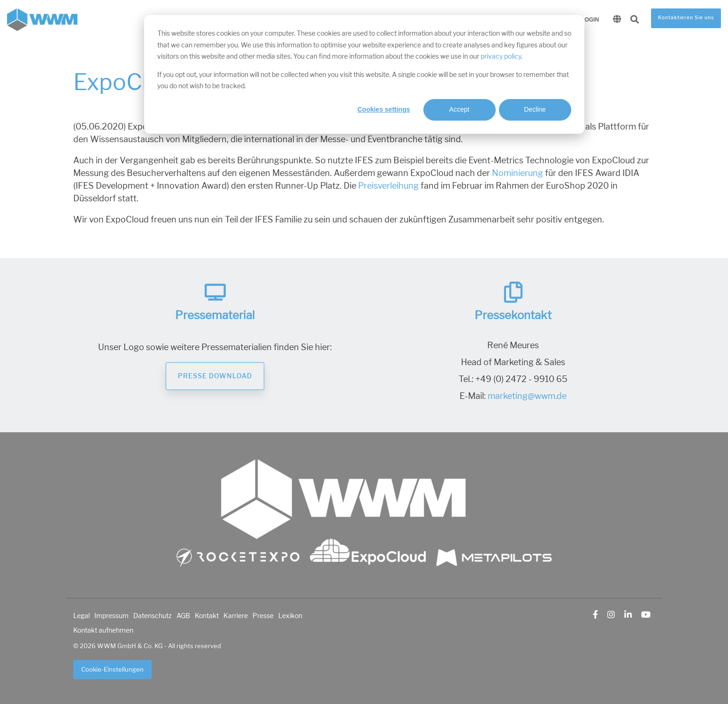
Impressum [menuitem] (111, 616)
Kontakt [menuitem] (207, 616)
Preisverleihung (388, 186)
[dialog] (364, 74)
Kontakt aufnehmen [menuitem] (103, 630)
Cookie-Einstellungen (112, 670)
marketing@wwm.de (527, 396)
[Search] (635, 20)
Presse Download (215, 376)
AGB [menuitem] (183, 616)
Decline (535, 109)
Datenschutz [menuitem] (153, 616)
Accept (459, 109)
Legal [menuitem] (81, 616)
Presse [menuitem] (263, 616)
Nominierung (518, 173)
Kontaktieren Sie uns (686, 18)
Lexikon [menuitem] (290, 616)
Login (590, 20)
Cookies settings (383, 109)
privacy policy (501, 57)
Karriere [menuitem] (236, 616)
